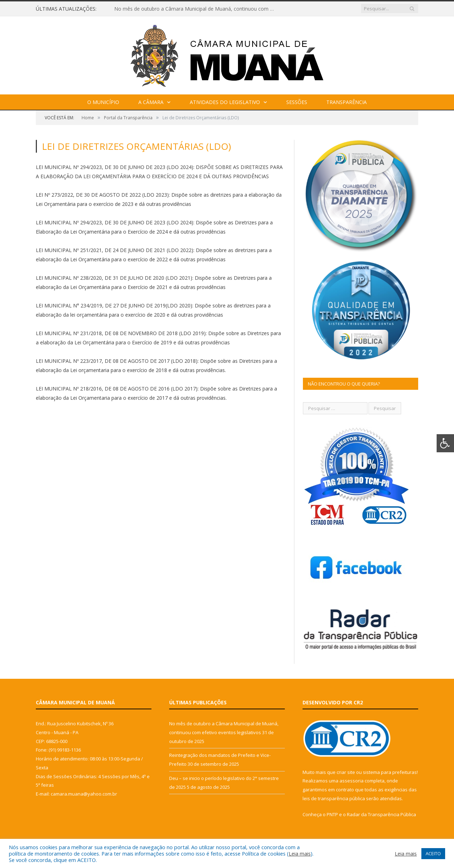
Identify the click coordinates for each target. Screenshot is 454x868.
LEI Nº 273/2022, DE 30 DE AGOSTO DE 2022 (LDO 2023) (102, 195)
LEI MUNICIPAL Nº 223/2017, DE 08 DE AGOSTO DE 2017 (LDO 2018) (117, 361)
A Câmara (151, 102)
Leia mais (300, 853)
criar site (346, 772)
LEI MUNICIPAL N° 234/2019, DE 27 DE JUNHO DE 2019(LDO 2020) (114, 305)
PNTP (332, 814)
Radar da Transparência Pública (381, 814)
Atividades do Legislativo (225, 102)
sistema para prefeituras (390, 772)
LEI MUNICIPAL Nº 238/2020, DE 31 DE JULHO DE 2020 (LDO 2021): (115, 278)
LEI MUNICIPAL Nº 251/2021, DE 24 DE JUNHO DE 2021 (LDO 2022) (115, 250)
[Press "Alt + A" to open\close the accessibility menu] (445, 443)
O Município (103, 102)
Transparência (347, 102)
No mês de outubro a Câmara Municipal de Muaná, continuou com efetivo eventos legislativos (196, 9)
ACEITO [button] (433, 853)
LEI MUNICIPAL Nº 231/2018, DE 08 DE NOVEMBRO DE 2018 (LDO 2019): (121, 333)
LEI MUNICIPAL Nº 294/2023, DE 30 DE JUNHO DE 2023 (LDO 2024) (115, 167)
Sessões (297, 102)
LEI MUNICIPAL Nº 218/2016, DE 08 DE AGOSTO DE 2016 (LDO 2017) (117, 389)
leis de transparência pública (334, 798)
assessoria (351, 781)
